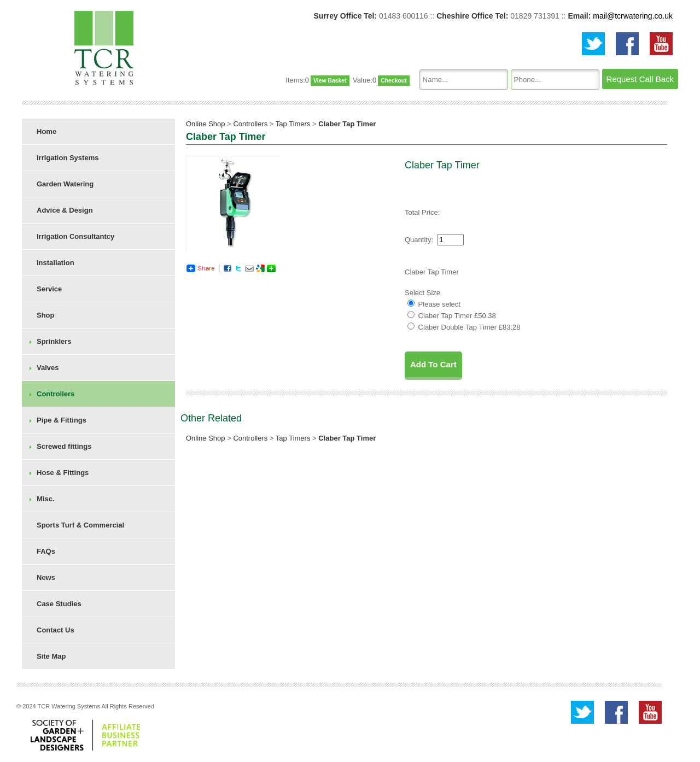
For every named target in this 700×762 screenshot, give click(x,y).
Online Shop (206, 124)
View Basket (330, 81)
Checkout (393, 81)
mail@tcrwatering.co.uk (633, 16)
